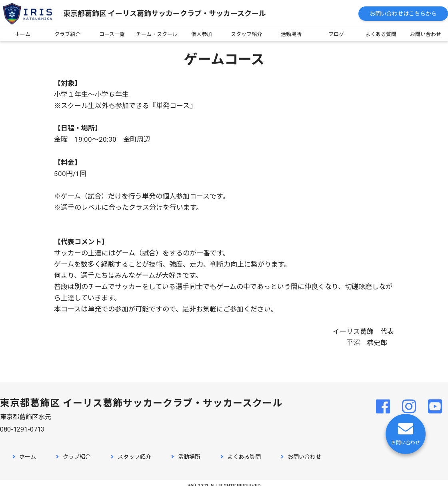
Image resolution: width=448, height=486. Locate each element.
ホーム (23, 34)
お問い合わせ (426, 34)
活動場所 (291, 34)
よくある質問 (381, 34)
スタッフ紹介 (246, 34)
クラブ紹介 (67, 34)
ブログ (336, 34)
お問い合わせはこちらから (403, 14)
